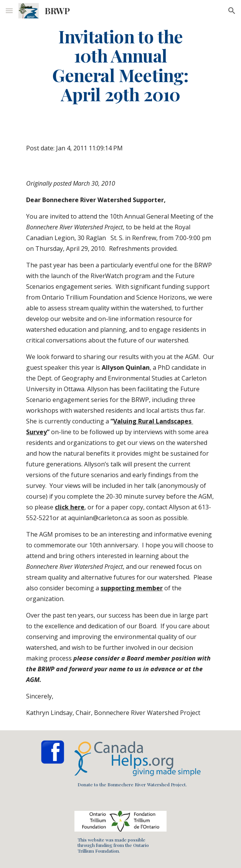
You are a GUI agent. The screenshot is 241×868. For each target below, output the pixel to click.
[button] (9, 11)
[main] (120, 65)
